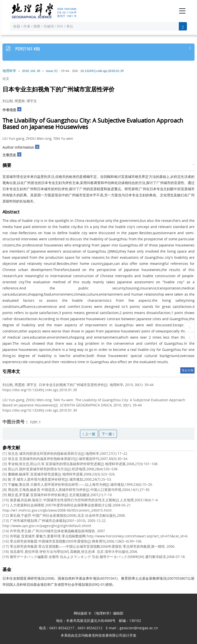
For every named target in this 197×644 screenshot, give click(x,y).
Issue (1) (52, 71)
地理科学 (9, 71)
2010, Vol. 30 (31, 71)
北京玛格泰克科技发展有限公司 (98, 635)
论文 (6, 79)
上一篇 (89, 434)
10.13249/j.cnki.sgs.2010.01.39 (102, 71)
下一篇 (108, 434)
